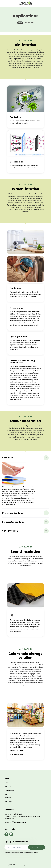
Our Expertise (9, 790)
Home (6, 783)
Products (8, 798)
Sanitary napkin (10, 531)
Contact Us (8, 801)
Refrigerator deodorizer (14, 522)
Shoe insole (8, 458)
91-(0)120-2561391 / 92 (18, 822)
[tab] (25, 458)
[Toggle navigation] (4, 3)
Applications (9, 794)
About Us (8, 786)
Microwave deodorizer (13, 513)
